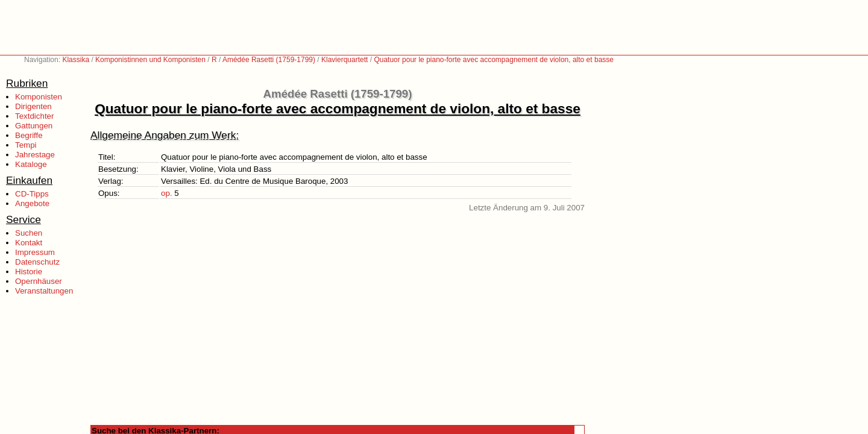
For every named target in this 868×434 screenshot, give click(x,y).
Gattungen (34, 126)
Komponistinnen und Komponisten (150, 60)
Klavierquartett (344, 60)
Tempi (26, 145)
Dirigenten (33, 106)
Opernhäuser (39, 281)
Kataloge (31, 164)
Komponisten (39, 97)
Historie (29, 272)
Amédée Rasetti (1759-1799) (269, 60)
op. (167, 193)
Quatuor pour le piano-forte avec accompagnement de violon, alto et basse (494, 60)
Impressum (35, 252)
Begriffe (29, 135)
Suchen (29, 233)
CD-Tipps (32, 194)
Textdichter (34, 116)
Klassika (76, 60)
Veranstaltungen (44, 291)
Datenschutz (37, 262)
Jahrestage (35, 155)
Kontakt (29, 243)
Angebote (32, 203)
